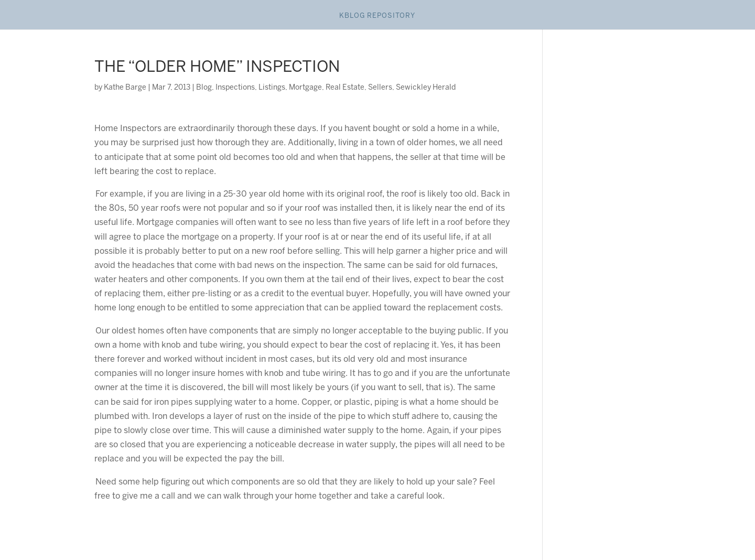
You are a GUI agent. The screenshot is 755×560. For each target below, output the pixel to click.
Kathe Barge (125, 88)
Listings (272, 88)
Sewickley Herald (426, 88)
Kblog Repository (377, 16)
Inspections (235, 88)
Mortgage (305, 88)
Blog (204, 88)
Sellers (380, 88)
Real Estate (345, 88)
